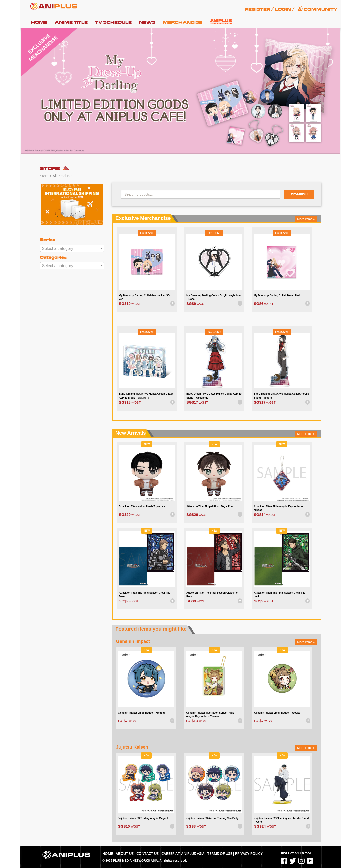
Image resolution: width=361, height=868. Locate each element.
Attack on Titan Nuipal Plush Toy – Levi (142, 506)
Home (39, 22)
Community (320, 9)
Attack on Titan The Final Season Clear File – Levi (281, 595)
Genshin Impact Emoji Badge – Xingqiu (141, 713)
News (147, 22)
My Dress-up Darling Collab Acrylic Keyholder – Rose (214, 297)
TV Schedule (113, 22)
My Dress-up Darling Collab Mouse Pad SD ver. (144, 297)
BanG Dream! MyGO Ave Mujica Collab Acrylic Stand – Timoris (281, 396)
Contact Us (147, 854)
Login (283, 9)
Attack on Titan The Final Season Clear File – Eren (213, 595)
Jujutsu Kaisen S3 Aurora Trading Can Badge (213, 818)
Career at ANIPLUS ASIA (183, 854)
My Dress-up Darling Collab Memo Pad (277, 296)
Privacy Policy (249, 854)
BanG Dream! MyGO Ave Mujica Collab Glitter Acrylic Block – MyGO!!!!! (146, 396)
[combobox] (72, 248)
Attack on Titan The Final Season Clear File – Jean (145, 595)
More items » (306, 219)
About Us (125, 854)
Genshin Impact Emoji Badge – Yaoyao (277, 713)
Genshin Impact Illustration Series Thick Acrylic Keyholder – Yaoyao (210, 714)
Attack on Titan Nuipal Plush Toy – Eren (210, 506)
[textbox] (72, 249)
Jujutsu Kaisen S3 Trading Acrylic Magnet (143, 818)
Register (257, 9)
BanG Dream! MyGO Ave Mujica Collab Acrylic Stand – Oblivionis (214, 396)
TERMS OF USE (220, 854)
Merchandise (183, 22)
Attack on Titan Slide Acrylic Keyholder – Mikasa (278, 508)
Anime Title (71, 22)
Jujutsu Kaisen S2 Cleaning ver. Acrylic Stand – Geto (281, 820)
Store (44, 176)
